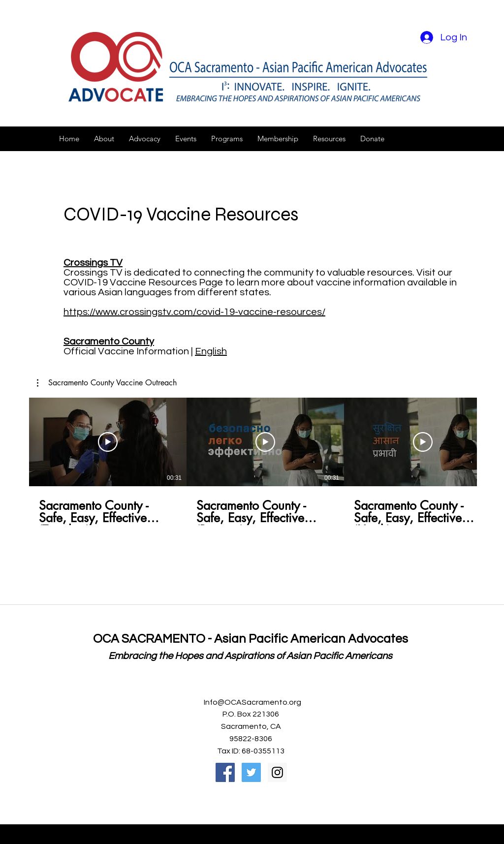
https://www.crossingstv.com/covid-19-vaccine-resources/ (194, 312)
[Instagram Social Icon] (277, 772)
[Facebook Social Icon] (225, 772)
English (211, 351)
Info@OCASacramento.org (252, 702)
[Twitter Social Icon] (251, 772)
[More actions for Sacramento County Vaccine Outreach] (107, 383)
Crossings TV (93, 263)
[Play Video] (108, 442)
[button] (104, 139)
